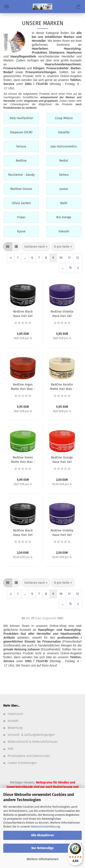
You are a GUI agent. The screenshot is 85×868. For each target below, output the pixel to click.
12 (77, 258)
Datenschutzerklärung (45, 827)
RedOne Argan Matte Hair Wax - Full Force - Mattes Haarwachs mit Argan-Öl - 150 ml (23, 386)
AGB (10, 749)
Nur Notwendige (42, 848)
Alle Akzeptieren (42, 835)
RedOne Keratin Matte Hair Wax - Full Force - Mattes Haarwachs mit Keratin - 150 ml (62, 386)
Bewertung (15, 728)
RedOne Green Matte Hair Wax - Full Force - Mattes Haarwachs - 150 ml (23, 459)
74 (70, 268)
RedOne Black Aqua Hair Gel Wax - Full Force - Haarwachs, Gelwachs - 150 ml (23, 313)
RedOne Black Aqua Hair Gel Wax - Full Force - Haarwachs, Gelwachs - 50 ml (23, 532)
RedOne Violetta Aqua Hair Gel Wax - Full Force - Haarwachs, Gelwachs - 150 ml (62, 313)
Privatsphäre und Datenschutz (29, 756)
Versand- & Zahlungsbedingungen (31, 735)
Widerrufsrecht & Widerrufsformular (33, 742)
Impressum (15, 714)
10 (61, 258)
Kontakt (13, 721)
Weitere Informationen (43, 859)
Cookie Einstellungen (22, 763)
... (25, 258)
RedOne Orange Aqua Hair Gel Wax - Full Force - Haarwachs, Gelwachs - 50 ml (62, 459)
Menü (7, 7)
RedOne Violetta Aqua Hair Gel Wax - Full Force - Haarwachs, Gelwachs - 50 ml (62, 532)
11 (69, 258)
